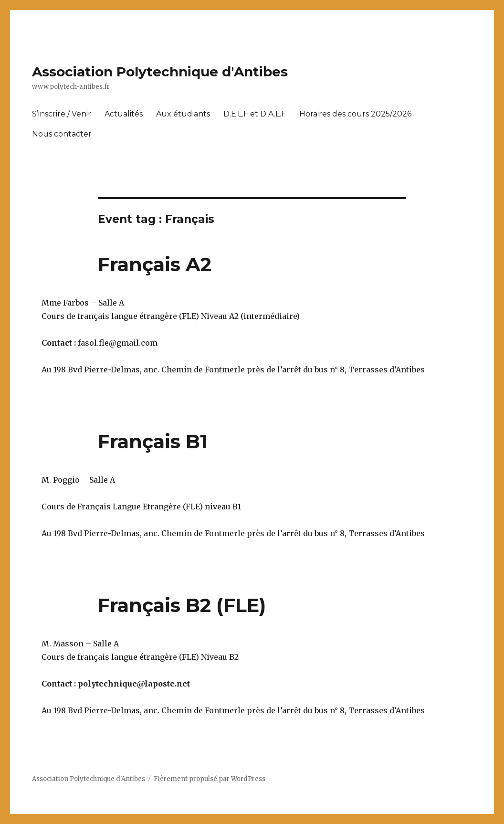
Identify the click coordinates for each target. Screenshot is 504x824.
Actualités (124, 114)
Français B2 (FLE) (182, 605)
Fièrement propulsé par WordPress (210, 779)
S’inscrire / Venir (62, 114)
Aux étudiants (183, 114)
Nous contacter (62, 134)
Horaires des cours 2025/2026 (355, 114)
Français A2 (155, 264)
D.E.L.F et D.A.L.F (255, 114)
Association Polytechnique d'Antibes (160, 72)
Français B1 (153, 441)
